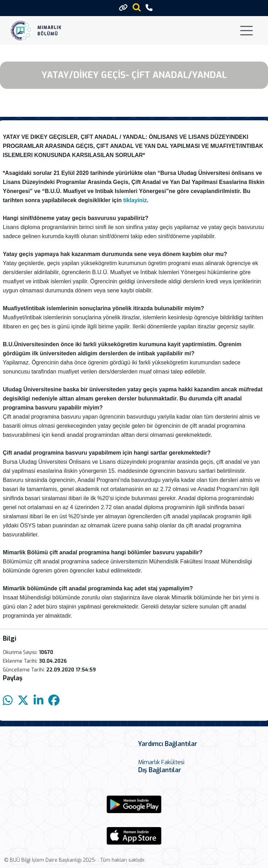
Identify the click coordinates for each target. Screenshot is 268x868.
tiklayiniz (135, 200)
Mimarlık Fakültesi (161, 762)
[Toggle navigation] (246, 31)
